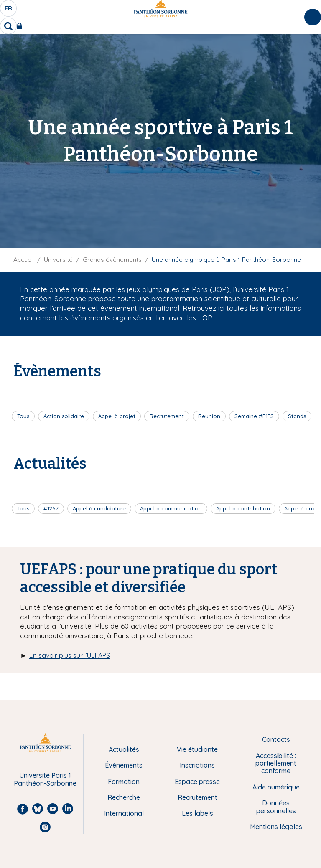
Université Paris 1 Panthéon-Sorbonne (45, 779)
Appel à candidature (99, 508)
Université (58, 260)
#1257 (51, 508)
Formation (124, 782)
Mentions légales (276, 827)
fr (9, 10)
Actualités (124, 749)
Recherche (124, 797)
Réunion (209, 416)
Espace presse (197, 782)
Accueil (24, 260)
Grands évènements (112, 260)
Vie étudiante (197, 749)
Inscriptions (197, 765)
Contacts (276, 739)
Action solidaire (64, 416)
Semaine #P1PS (254, 416)
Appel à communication (171, 508)
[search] (8, 26)
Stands (297, 416)
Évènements (124, 765)
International (124, 813)
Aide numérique (276, 787)
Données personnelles (276, 807)
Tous (23, 416)
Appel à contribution (243, 508)
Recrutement (167, 416)
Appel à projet (117, 416)
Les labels (197, 813)
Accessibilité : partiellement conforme (276, 763)
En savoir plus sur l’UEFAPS (70, 655)
